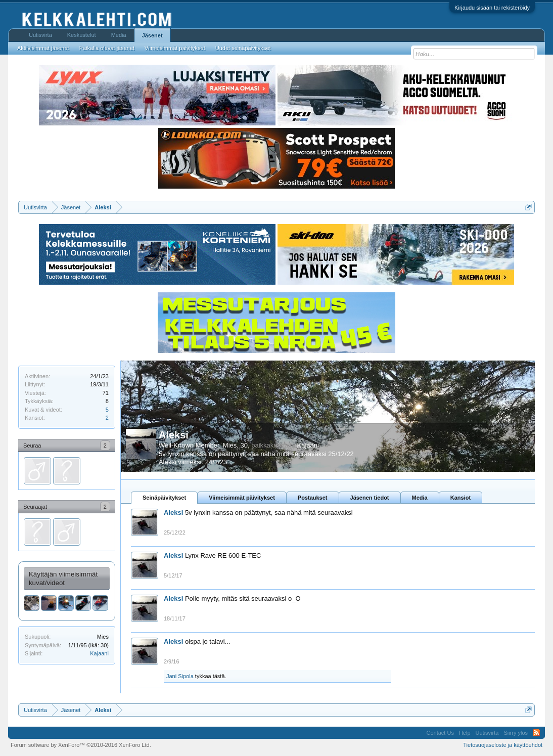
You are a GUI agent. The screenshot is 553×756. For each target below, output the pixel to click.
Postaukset (313, 498)
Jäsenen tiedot (370, 498)
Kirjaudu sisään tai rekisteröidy (492, 8)
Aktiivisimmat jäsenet (43, 48)
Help (465, 733)
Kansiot (460, 498)
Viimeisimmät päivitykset (242, 498)
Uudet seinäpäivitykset (243, 48)
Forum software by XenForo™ (81, 745)
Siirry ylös (516, 733)
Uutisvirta (40, 35)
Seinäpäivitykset (164, 498)
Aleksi (174, 435)
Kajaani (99, 653)
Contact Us (440, 733)
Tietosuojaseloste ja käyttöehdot (503, 745)
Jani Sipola (180, 676)
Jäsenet (152, 35)
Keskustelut (82, 35)
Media (420, 498)
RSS (536, 733)
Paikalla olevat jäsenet (107, 48)
